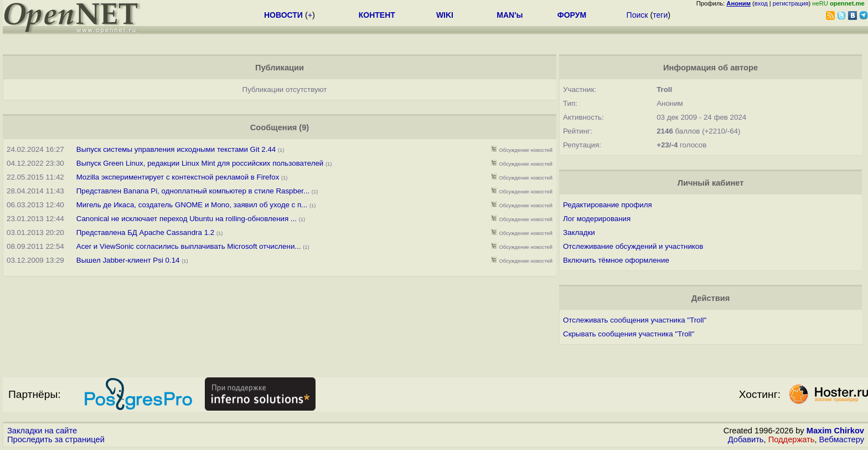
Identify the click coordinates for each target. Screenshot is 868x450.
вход (761, 3)
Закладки (579, 232)
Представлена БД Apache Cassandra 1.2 (145, 232)
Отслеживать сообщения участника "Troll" (635, 320)
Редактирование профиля (608, 205)
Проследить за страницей (56, 439)
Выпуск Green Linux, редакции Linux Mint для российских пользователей (200, 163)
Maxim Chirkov (835, 431)
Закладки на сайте (42, 431)
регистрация (791, 3)
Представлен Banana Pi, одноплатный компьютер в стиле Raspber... (193, 191)
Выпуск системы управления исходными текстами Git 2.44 (176, 149)
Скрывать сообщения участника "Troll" (629, 334)
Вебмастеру (842, 439)
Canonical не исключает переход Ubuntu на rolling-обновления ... (187, 219)
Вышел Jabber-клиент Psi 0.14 (128, 260)
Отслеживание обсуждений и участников (633, 246)
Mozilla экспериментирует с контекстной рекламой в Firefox (178, 177)
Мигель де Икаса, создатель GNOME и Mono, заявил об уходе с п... (192, 205)
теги (660, 15)
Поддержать (792, 439)
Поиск (637, 15)
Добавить (746, 439)
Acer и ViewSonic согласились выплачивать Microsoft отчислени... (189, 246)
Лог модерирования (597, 219)
